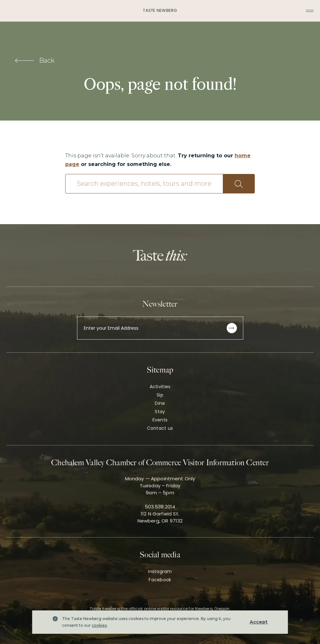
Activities (160, 387)
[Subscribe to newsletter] (232, 328)
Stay (160, 412)
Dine (160, 403)
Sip (160, 395)
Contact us (160, 428)
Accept (259, 622)
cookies (99, 625)
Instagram (160, 571)
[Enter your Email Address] (160, 328)
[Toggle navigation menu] (310, 11)
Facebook (160, 580)
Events (160, 420)
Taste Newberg (160, 10)
